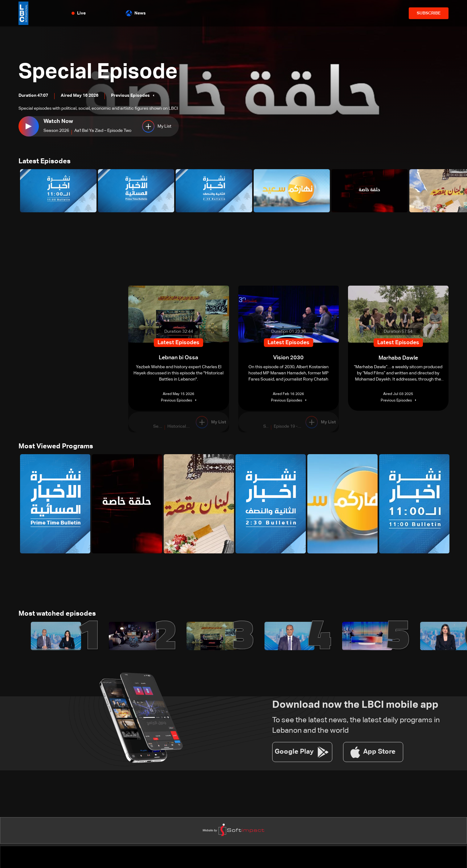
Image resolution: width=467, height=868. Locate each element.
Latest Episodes (45, 162)
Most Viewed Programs (56, 447)
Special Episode (101, 72)
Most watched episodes (57, 615)
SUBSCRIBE (429, 13)
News (136, 13)
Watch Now (58, 121)
